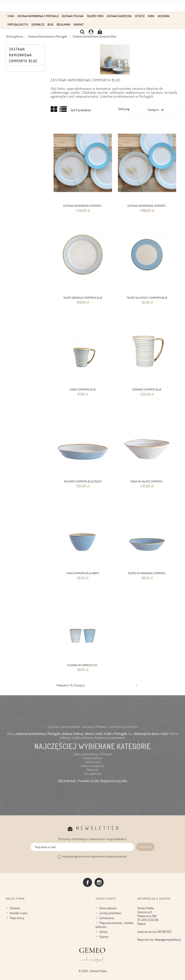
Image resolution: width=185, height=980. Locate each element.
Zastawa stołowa (72, 16)
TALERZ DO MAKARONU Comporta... (147, 573)
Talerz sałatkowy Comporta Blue (147, 298)
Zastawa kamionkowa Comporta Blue (23, 55)
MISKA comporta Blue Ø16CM (83, 573)
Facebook (87, 882)
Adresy (104, 932)
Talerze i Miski (95, 16)
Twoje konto (106, 899)
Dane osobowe (108, 908)
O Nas (11, 16)
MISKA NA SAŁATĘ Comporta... (147, 481)
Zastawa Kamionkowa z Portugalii (38, 16)
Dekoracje (38, 24)
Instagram (99, 882)
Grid (54, 109)
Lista (63, 111)
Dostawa (15, 908)
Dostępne (157, 110)
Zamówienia (107, 918)
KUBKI (151, 16)
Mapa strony (17, 918)
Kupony (104, 937)
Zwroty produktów (110, 913)
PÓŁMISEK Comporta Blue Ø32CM (83, 481)
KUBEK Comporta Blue (83, 389)
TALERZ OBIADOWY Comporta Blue (83, 298)
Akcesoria (163, 16)
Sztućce (140, 16)
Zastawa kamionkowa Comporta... (83, 206)
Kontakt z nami (19, 913)
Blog (50, 24)
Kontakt (79, 24)
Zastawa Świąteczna (119, 16)
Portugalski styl (18, 24)
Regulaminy (63, 24)
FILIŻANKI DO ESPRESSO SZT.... (83, 665)
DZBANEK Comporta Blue (147, 389)
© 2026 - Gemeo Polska (92, 971)
